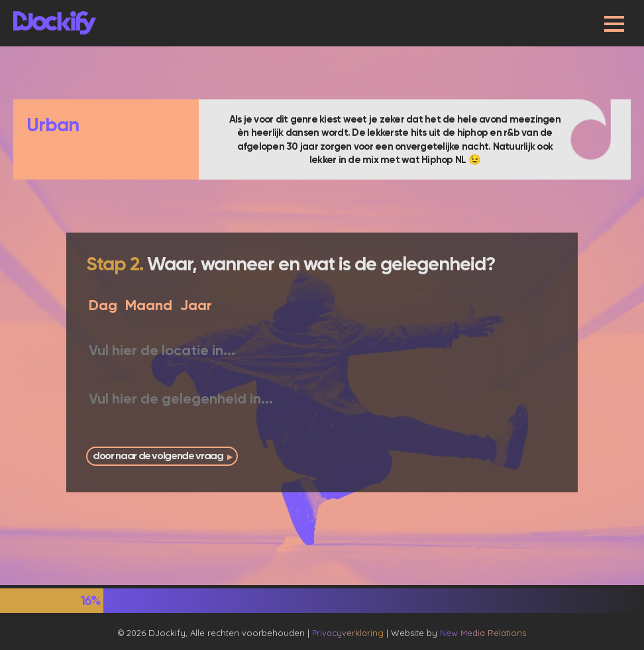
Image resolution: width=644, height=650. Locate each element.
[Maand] (148, 305)
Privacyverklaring (348, 633)
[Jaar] (196, 305)
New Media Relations (483, 633)
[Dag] (102, 305)
